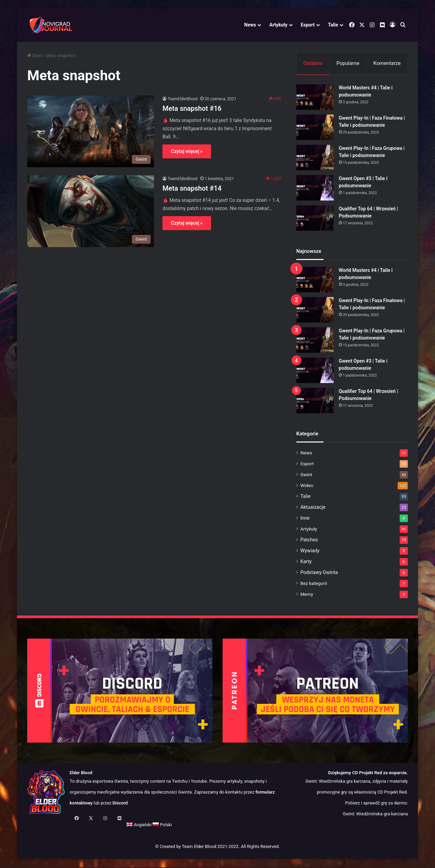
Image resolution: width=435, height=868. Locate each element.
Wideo (307, 486)
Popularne (348, 63)
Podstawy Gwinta (319, 573)
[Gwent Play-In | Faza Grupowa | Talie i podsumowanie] (315, 159)
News (250, 25)
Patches (309, 541)
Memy (307, 595)
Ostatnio (313, 63)
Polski (63, 826)
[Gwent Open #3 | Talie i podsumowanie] (315, 189)
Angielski (40, 826)
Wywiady (310, 552)
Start (34, 56)
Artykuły (278, 25)
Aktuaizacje (313, 508)
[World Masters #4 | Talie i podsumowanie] (315, 98)
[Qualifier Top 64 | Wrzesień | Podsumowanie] (315, 219)
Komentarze (387, 63)
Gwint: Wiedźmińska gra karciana (375, 815)
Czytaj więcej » (187, 151)
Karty (306, 562)
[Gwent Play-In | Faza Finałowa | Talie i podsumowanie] (315, 128)
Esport (308, 25)
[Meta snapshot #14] (91, 211)
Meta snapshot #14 (192, 188)
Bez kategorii (314, 584)
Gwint (306, 475)
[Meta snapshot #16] (91, 131)
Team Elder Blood (199, 848)
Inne (305, 519)
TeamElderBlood (182, 99)
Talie (333, 25)
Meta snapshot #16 (192, 108)
